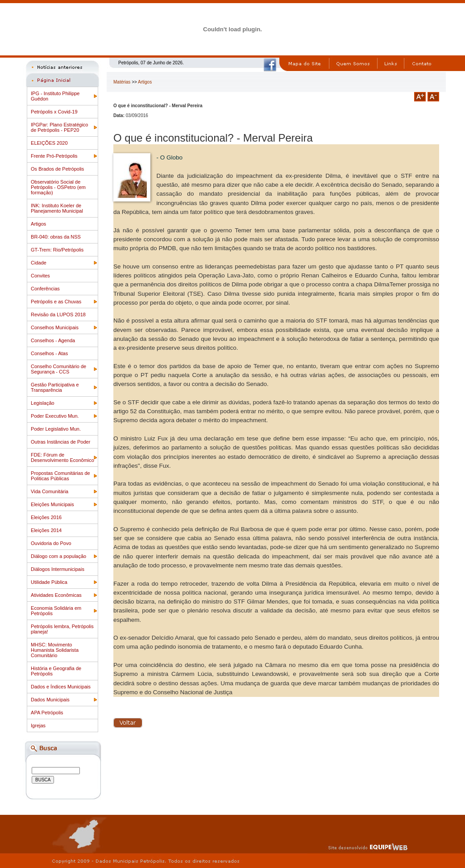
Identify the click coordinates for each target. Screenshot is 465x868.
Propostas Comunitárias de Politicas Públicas (60, 476)
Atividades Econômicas (56, 595)
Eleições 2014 (46, 530)
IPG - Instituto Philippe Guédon (55, 96)
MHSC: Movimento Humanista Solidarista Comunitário (55, 650)
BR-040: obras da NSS (56, 237)
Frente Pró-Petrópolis (54, 156)
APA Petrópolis (47, 713)
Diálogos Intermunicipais (58, 569)
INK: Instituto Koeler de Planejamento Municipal (57, 208)
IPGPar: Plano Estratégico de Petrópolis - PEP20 (59, 127)
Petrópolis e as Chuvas (56, 302)
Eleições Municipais (52, 504)
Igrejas (38, 725)
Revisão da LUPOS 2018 (58, 314)
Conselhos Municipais (55, 327)
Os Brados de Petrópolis (57, 169)
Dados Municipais (50, 700)
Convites (40, 276)
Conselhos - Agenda (53, 340)
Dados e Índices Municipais (61, 687)
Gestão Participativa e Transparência (55, 387)
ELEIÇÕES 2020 (49, 143)
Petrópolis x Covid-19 (54, 112)
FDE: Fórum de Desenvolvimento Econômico (62, 457)
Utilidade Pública (49, 582)
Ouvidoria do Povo (51, 543)
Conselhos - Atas (49, 353)
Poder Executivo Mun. (55, 416)
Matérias (122, 82)
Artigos (38, 224)
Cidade (39, 263)
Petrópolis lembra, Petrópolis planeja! (62, 629)
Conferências (45, 289)
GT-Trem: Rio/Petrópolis (57, 250)
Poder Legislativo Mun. (56, 429)
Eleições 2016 (46, 517)
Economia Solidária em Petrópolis (56, 611)
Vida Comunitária (50, 491)
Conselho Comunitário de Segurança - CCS (58, 369)
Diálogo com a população (58, 556)
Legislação (43, 403)
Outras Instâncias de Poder (60, 442)
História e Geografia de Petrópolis (56, 671)
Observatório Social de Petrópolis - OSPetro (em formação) (58, 187)
